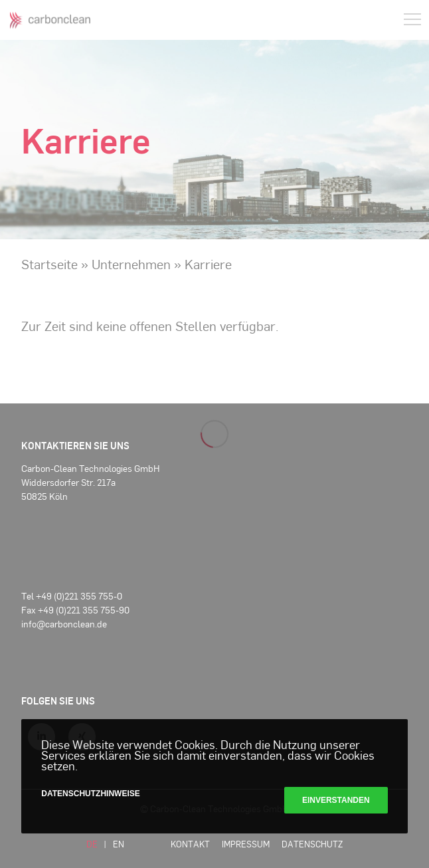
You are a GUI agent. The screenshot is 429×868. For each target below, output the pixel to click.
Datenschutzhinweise (90, 794)
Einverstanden (336, 800)
